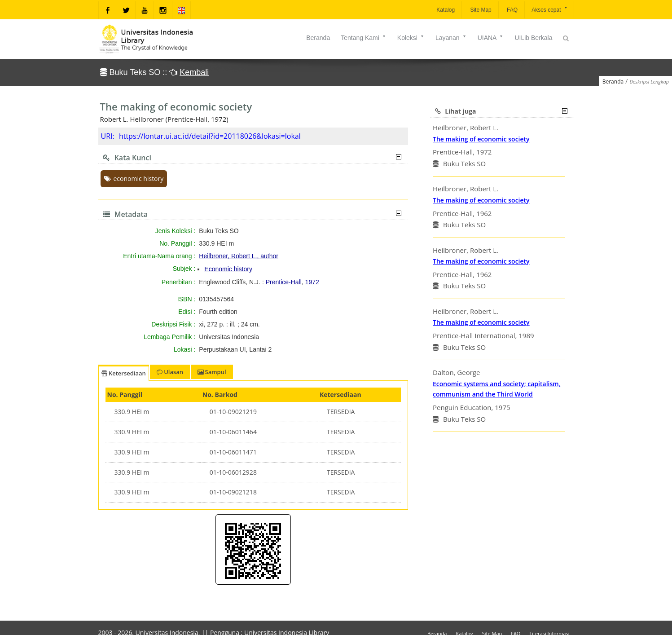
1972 (312, 282)
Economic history (228, 269)
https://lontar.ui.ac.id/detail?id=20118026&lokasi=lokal (210, 136)
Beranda (318, 38)
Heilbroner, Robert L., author (239, 256)
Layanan (451, 38)
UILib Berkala (533, 38)
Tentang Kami (364, 38)
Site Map (480, 10)
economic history (134, 179)
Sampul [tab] (212, 372)
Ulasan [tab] (170, 372)
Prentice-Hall (284, 282)
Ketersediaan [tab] (124, 373)
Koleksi (411, 38)
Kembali (194, 72)
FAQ (512, 10)
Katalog (445, 10)
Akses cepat (550, 9)
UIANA (491, 38)
